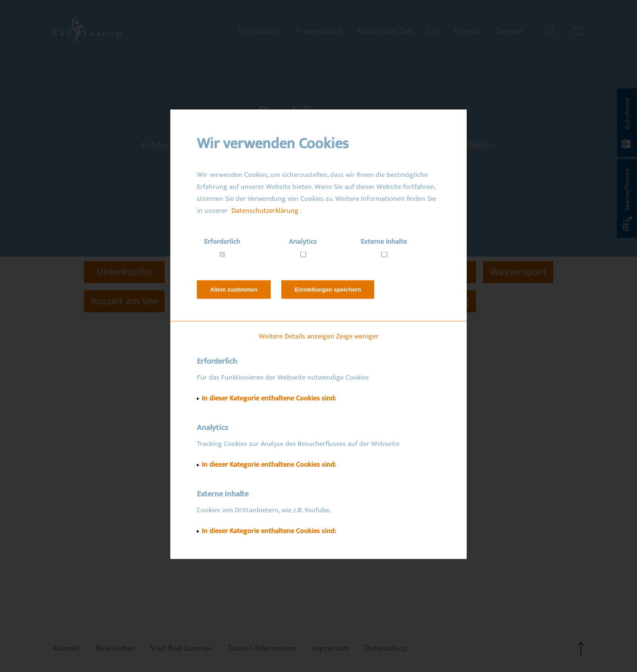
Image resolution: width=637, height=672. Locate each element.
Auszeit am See (384, 31)
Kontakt (67, 649)
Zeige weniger (357, 336)
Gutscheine (627, 123)
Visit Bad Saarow (181, 649)
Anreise (468, 31)
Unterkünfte (260, 31)
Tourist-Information (262, 649)
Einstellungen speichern (328, 289)
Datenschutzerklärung (265, 210)
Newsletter (115, 649)
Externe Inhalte (384, 241)
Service (509, 31)
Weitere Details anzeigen (297, 336)
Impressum (330, 649)
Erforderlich (222, 241)
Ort (433, 31)
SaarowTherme (627, 200)
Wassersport (518, 272)
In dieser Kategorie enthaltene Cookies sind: (269, 398)
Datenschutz (386, 649)
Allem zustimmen (234, 289)
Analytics (303, 241)
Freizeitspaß (319, 31)
